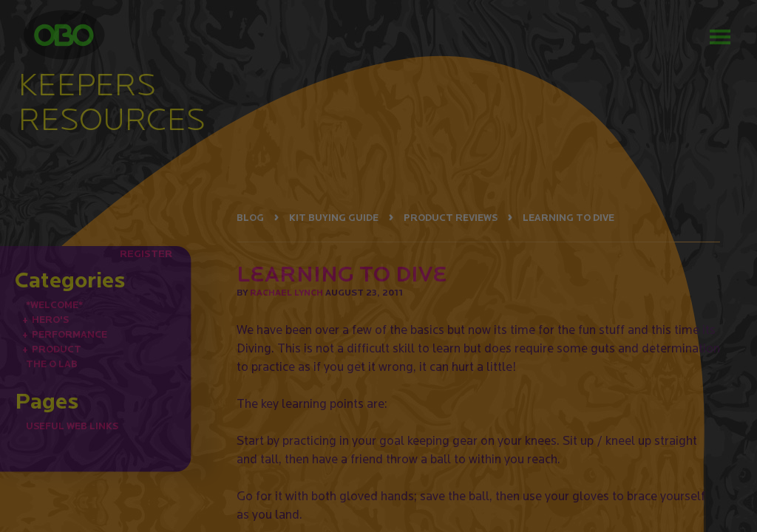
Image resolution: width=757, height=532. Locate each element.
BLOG (250, 218)
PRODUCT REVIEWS (451, 218)
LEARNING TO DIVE (568, 218)
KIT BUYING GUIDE (334, 218)
